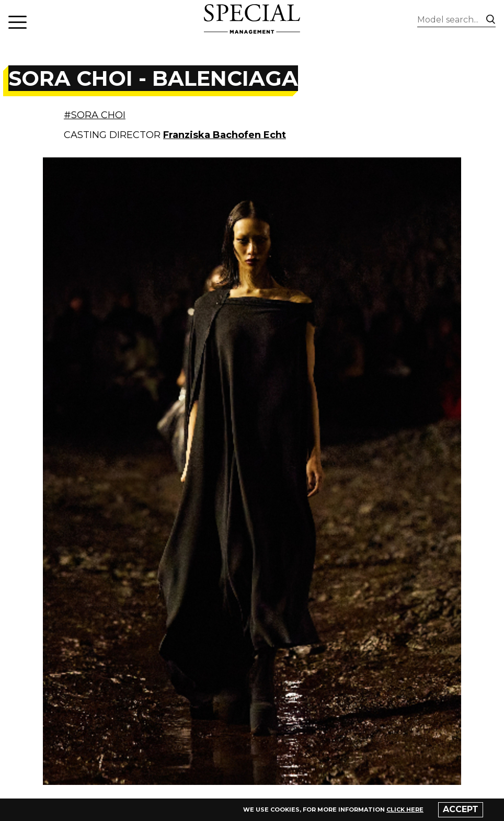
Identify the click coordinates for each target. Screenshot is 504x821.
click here (405, 809)
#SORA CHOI (95, 115)
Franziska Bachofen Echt (225, 135)
